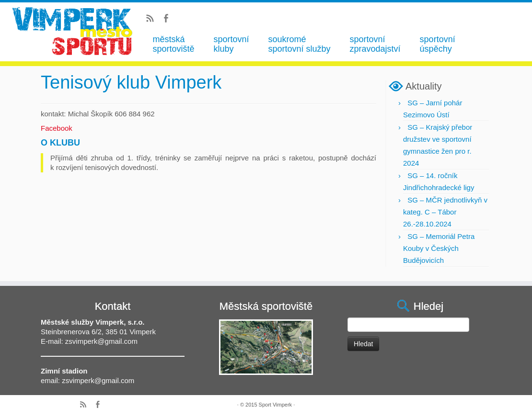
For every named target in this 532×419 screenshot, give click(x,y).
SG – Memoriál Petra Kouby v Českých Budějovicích (439, 248)
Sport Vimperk (276, 405)
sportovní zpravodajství (375, 44)
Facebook (57, 128)
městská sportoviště (173, 44)
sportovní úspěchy (438, 44)
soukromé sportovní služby (299, 44)
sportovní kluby (231, 44)
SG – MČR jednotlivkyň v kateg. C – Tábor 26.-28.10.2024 (445, 212)
